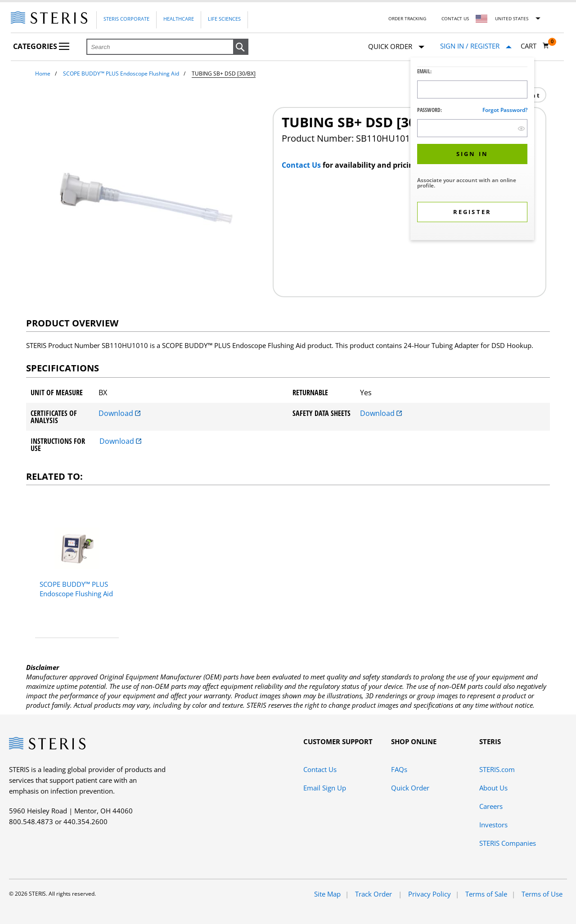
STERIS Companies (508, 843)
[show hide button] (521, 128)
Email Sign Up (325, 788)
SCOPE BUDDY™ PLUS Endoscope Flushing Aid (121, 74)
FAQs (399, 769)
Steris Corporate (126, 19)
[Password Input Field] (472, 128)
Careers (491, 806)
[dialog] (472, 150)
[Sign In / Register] (476, 46)
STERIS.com (497, 769)
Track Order (374, 894)
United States (512, 18)
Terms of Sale (486, 894)
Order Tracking (407, 18)
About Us (493, 788)
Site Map (327, 894)
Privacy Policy (430, 894)
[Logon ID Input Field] (472, 89)
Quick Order (396, 47)
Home (43, 74)
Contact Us (455, 18)
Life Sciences (224, 19)
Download (119, 413)
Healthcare (179, 19)
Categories (41, 46)
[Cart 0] (535, 46)
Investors (493, 825)
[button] (241, 47)
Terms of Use (542, 894)
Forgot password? (505, 110)
